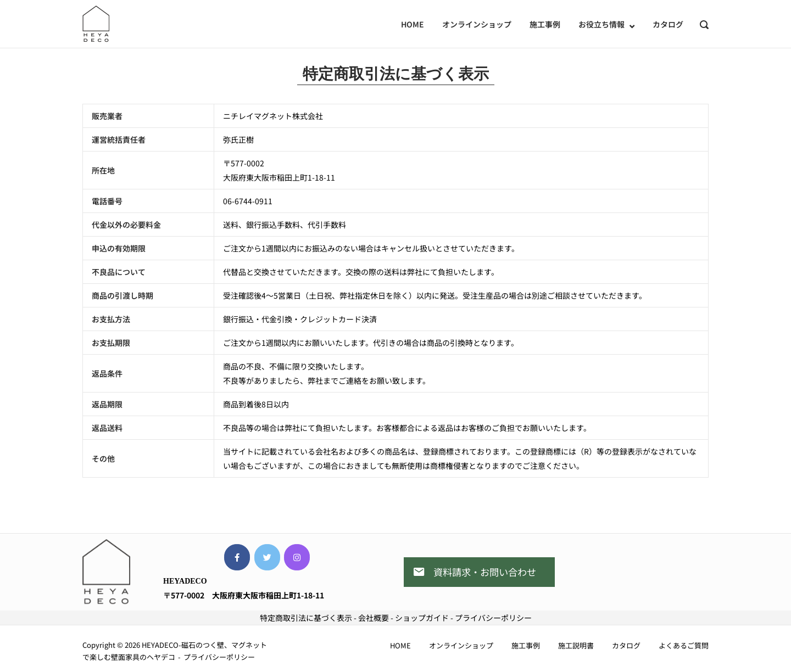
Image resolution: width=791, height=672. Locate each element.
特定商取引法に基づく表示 (306, 618)
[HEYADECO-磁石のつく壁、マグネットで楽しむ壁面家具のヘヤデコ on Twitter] (267, 557)
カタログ (668, 24)
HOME (413, 24)
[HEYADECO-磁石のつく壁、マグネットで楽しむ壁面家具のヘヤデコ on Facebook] (237, 557)
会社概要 (374, 618)
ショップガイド (422, 618)
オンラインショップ (477, 24)
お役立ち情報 (601, 24)
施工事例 (545, 24)
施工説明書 (576, 645)
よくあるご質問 (684, 645)
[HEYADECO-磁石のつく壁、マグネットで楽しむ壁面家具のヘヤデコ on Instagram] (297, 557)
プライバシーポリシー (493, 618)
